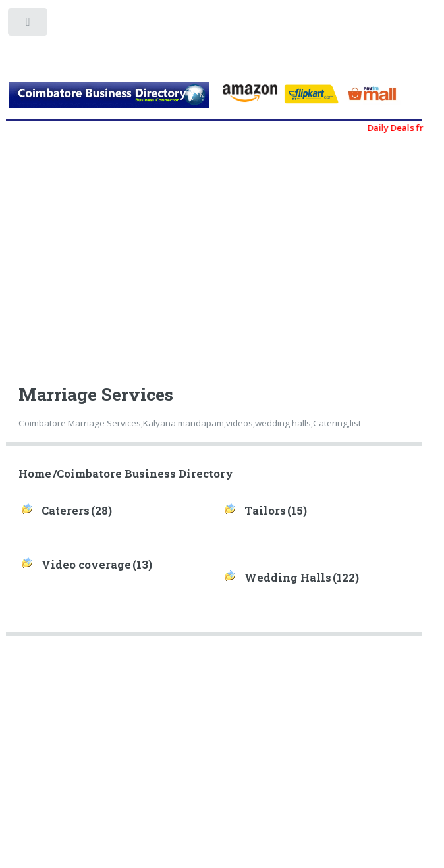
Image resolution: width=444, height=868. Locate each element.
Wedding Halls (288, 578)
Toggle (29, 25)
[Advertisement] (219, 253)
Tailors (265, 511)
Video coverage (86, 565)
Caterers (66, 511)
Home (35, 474)
